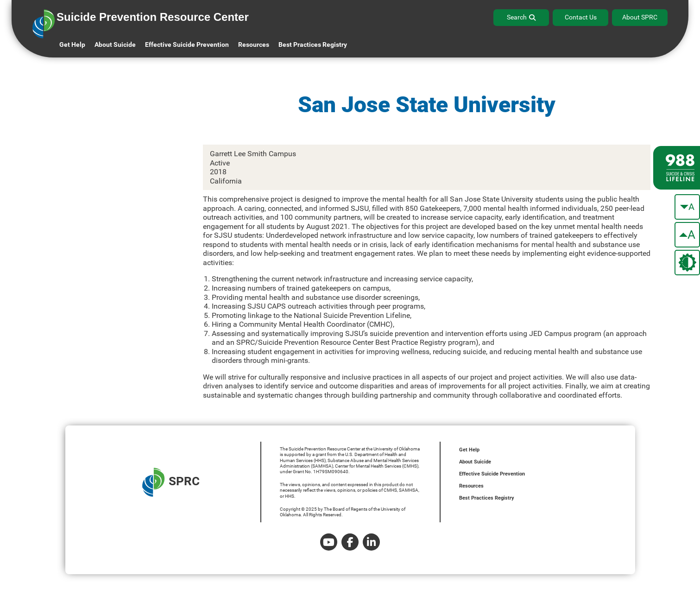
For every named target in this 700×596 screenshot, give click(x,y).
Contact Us (581, 17)
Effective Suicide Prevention (492, 474)
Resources (471, 486)
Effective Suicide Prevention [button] (187, 44)
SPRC (171, 482)
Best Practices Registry (313, 44)
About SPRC (640, 17)
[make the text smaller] (687, 207)
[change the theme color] (687, 263)
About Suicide (115, 44)
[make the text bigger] (687, 235)
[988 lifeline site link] (677, 168)
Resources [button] (254, 44)
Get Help (72, 44)
